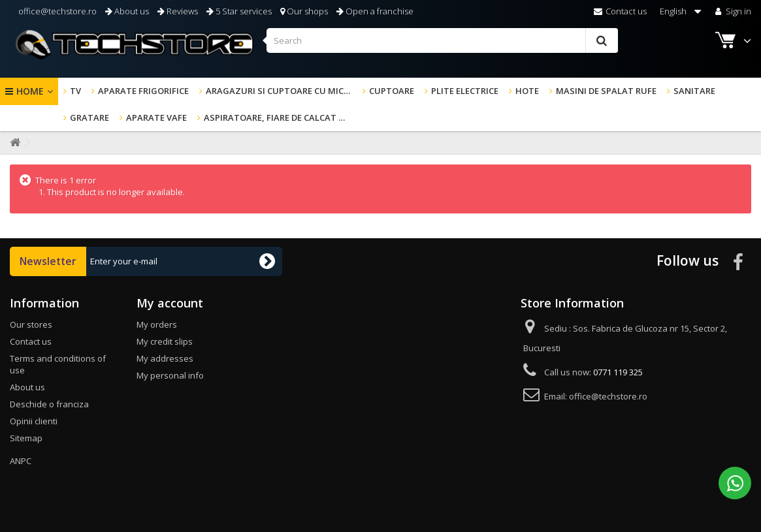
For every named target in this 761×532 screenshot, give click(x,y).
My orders (157, 324)
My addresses (165, 358)
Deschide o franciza (49, 404)
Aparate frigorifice (143, 91)
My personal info (170, 375)
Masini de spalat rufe (606, 91)
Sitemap (26, 438)
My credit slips (165, 341)
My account (170, 303)
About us (127, 11)
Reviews (178, 11)
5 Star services (239, 11)
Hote (527, 91)
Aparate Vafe (156, 117)
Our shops (304, 11)
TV (75, 91)
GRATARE (89, 117)
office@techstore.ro (57, 11)
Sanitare (694, 91)
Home (30, 91)
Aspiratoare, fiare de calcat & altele (280, 117)
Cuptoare (392, 91)
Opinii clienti (34, 421)
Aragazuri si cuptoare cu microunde (282, 91)
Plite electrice (465, 91)
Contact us (620, 11)
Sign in (732, 11)
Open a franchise (375, 11)
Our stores (31, 324)
